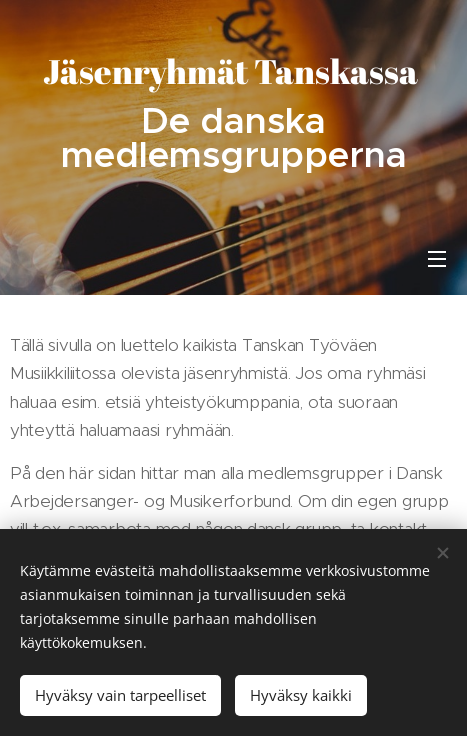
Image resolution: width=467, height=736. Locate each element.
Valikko (437, 259)
